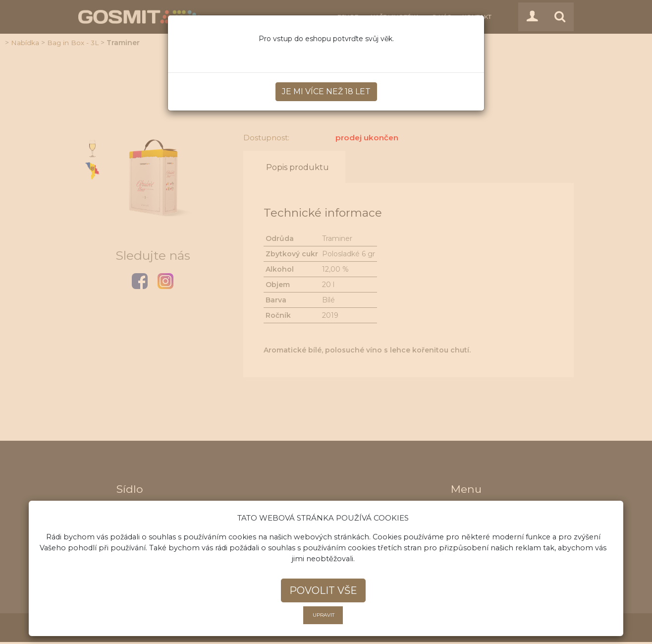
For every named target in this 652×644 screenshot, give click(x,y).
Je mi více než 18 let (326, 91)
